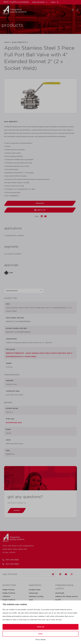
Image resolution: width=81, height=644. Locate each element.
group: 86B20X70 (19, 42)
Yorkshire (6, 596)
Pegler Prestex (9, 590)
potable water (35, 590)
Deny (40, 634)
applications (35, 585)
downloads (60, 593)
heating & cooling (36, 596)
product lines (9, 585)
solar (31, 600)
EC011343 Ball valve (14, 423)
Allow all (40, 627)
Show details (41, 640)
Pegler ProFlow (9, 593)
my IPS (58, 600)
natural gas (33, 593)
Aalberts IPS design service (66, 596)
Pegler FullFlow (9, 600)
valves (7, 42)
